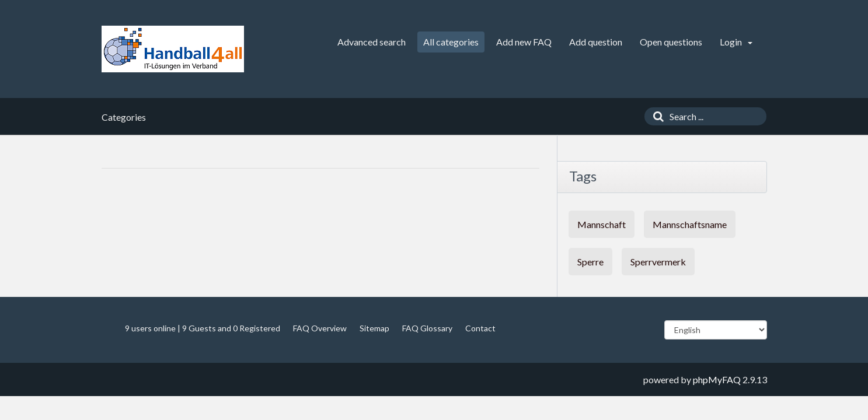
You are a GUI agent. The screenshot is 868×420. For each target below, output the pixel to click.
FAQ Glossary (427, 328)
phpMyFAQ (717, 379)
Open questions (671, 42)
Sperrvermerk (658, 262)
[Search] (656, 116)
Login (736, 42)
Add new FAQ (524, 42)
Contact (480, 328)
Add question (596, 42)
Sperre (590, 262)
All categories (451, 42)
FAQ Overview (320, 328)
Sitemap (374, 328)
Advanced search (372, 42)
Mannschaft (602, 224)
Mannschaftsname (690, 224)
